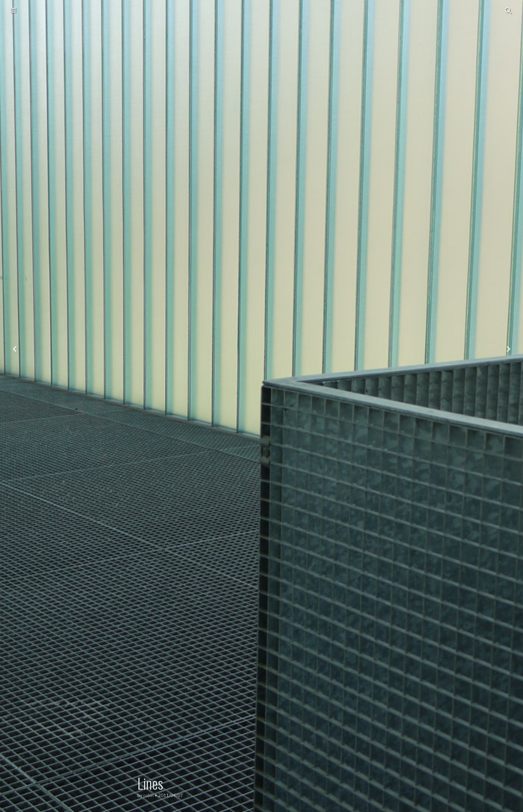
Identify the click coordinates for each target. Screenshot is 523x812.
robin (149, 795)
